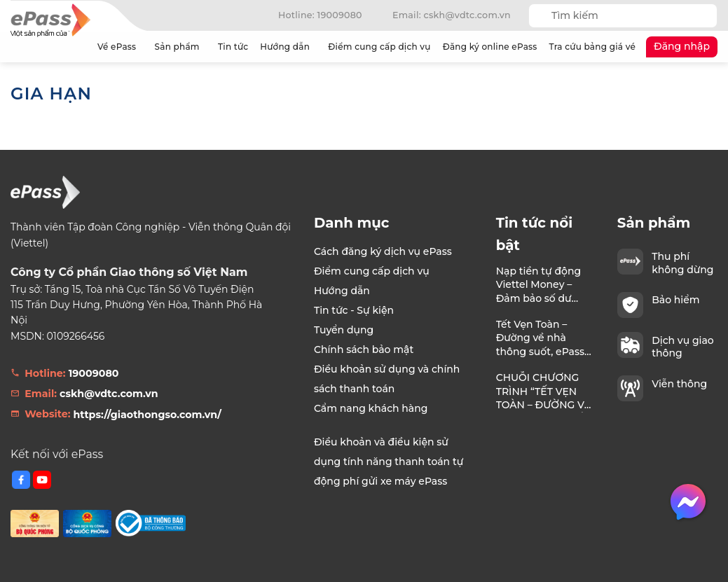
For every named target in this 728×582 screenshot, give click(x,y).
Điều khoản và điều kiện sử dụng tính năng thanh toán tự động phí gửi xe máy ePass (389, 462)
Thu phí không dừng (682, 263)
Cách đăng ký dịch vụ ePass (383, 251)
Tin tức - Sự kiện (354, 310)
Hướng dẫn (288, 47)
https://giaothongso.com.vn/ (147, 415)
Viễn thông (679, 384)
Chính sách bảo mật (364, 349)
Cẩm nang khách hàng (371, 408)
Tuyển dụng (344, 330)
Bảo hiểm (675, 300)
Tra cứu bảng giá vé (592, 47)
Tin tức (233, 47)
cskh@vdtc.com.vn (109, 394)
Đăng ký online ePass (490, 47)
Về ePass (120, 47)
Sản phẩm (180, 47)
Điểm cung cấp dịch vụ (379, 47)
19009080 (94, 373)
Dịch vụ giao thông (683, 347)
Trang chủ (77, 47)
